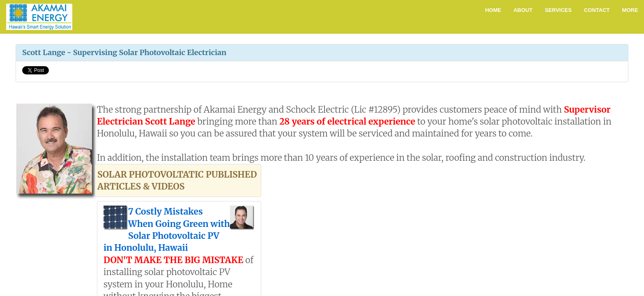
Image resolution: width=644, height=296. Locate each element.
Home (493, 10)
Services (558, 10)
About (523, 10)
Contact (597, 10)
